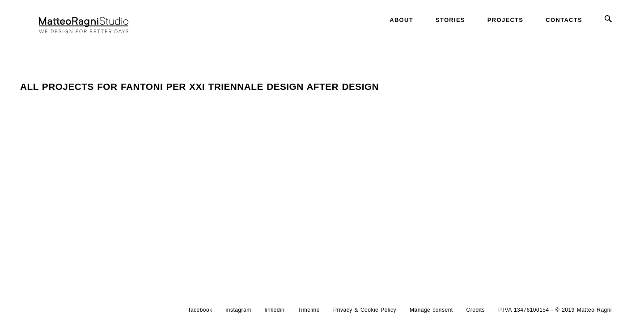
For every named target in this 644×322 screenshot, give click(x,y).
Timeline (309, 310)
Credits (476, 310)
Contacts (564, 20)
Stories (450, 20)
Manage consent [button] (431, 310)
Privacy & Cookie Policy (365, 310)
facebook (201, 310)
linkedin (275, 310)
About (401, 20)
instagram (239, 310)
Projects (505, 20)
